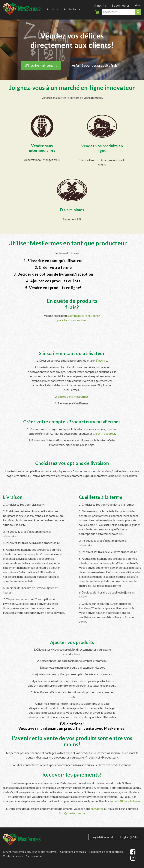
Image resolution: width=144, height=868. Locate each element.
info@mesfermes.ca (72, 813)
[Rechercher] (119, 12)
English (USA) (129, 837)
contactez (97, 809)
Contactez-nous (13, 856)
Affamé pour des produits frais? (95, 66)
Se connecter (121, 6)
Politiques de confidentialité (106, 852)
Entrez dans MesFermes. (73, 396)
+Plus (138, 5)
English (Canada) (102, 837)
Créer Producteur (104, 433)
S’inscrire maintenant (41, 66)
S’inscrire (100, 6)
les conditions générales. (125, 801)
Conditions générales (73, 852)
